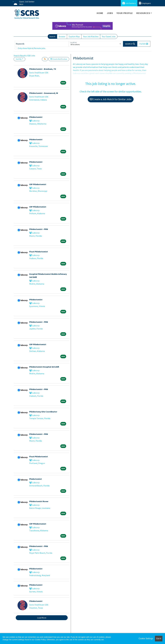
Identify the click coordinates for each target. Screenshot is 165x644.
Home (100, 13)
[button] (144, 44)
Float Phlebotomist (39, 252)
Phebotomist (36, 479)
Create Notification (59, 59)
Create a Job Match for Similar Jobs (111, 99)
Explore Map (74, 36)
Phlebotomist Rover (39, 501)
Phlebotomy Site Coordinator (43, 412)
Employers (145, 3)
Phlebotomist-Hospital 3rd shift (44, 367)
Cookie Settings (146, 639)
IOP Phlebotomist (38, 184)
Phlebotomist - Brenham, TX (43, 69)
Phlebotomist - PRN (39, 229)
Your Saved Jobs (109, 36)
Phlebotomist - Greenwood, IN (44, 93)
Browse (62, 36)
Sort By (19, 59)
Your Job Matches (91, 36)
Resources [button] (143, 13)
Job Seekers (129, 3)
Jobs (110, 13)
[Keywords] (42, 44)
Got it (159, 639)
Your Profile (125, 13)
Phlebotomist (36, 117)
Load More (42, 618)
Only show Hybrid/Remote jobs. (32, 48)
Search (52, 36)
